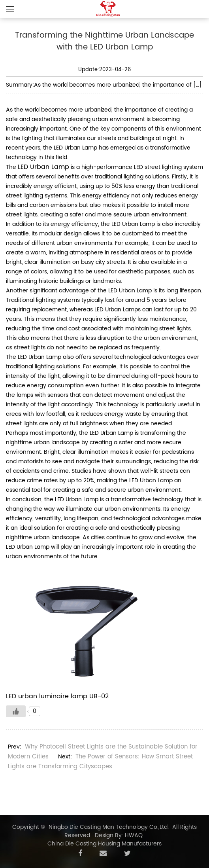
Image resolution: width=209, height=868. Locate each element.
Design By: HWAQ (119, 835)
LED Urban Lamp (43, 167)
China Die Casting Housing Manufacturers (104, 844)
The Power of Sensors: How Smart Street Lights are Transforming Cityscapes (100, 762)
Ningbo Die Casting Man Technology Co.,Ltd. (109, 827)
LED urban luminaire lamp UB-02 (57, 696)
